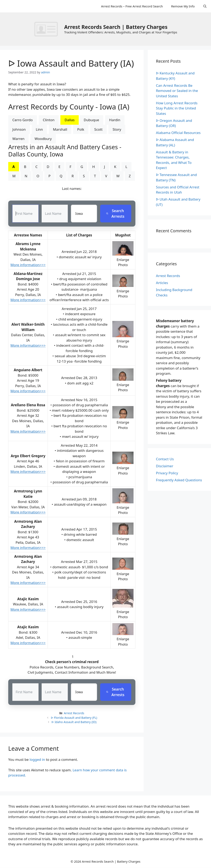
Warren (18, 139)
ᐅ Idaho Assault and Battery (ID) (74, 722)
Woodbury (43, 139)
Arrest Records (74, 713)
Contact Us (165, 459)
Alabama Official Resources (178, 133)
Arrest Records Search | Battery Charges (116, 27)
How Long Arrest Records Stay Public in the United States (177, 108)
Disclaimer (165, 466)
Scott (98, 129)
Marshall (60, 129)
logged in (37, 760)
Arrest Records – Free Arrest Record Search (132, 6)
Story (117, 129)
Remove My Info (183, 6)
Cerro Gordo (23, 120)
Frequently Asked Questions (179, 480)
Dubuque (91, 120)
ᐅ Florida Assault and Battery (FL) (74, 718)
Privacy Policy (167, 473)
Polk (81, 129)
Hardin (115, 120)
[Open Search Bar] (205, 6)
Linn (39, 129)
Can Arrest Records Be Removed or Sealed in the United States (177, 91)
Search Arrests (115, 213)
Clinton (49, 120)
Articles (162, 283)
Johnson (19, 129)
